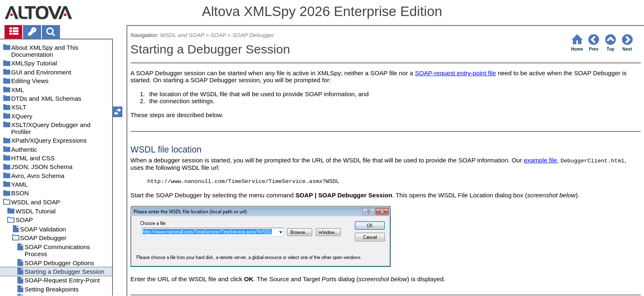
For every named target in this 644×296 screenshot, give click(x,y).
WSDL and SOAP (182, 35)
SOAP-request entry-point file (455, 73)
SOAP (218, 35)
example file (540, 160)
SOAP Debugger (253, 35)
